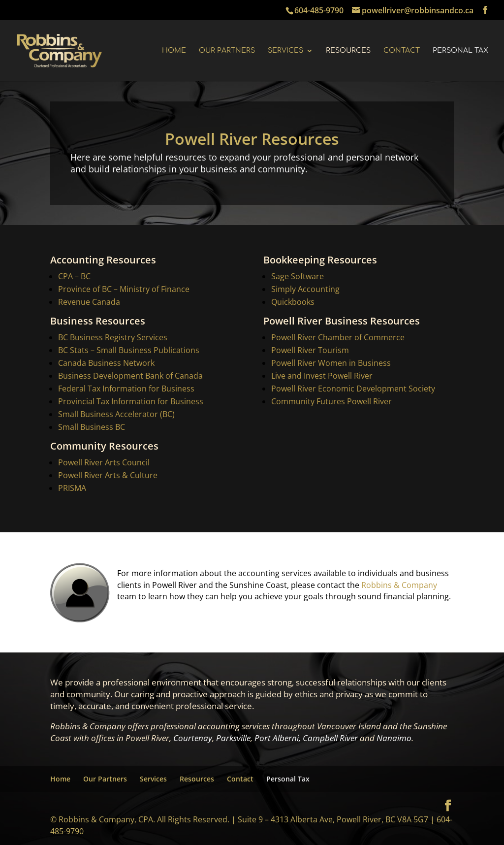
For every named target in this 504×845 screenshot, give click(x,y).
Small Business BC (92, 426)
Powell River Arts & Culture (108, 474)
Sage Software (297, 278)
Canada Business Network (107, 363)
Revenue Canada (90, 303)
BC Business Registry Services (113, 338)
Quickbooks (292, 303)
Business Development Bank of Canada (130, 376)
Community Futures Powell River (331, 401)
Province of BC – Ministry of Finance (125, 291)
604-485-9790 (319, 10)
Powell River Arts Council (104, 461)
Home (174, 51)
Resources (348, 51)
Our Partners (227, 51)
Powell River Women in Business (331, 363)
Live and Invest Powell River (322, 376)
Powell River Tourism (310, 351)
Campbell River (330, 738)
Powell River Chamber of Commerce (337, 338)
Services (285, 51)
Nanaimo (394, 738)
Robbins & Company (399, 586)
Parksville (233, 738)
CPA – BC (75, 278)
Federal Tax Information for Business (126, 389)
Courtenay (193, 738)
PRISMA (72, 487)
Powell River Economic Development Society (353, 389)
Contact (402, 51)
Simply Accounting (305, 291)
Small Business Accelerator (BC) (116, 414)
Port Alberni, (278, 738)
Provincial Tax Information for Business (131, 401)
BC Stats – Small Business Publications (129, 351)
